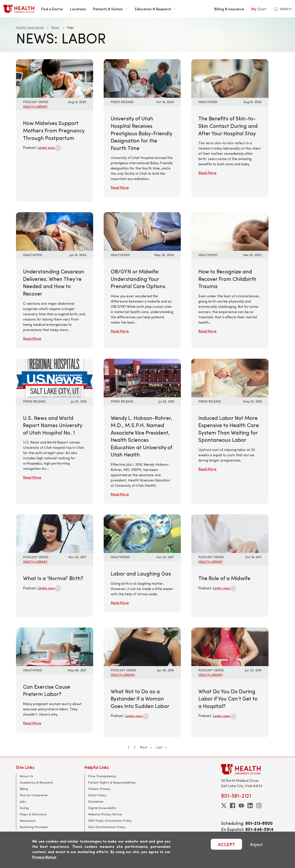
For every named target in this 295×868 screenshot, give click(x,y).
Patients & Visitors (110, 9)
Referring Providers (34, 827)
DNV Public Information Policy (110, 821)
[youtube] (241, 806)
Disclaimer (96, 801)
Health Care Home (30, 27)
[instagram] (259, 806)
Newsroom (28, 821)
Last (161, 747)
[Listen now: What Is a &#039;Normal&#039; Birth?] (55, 533)
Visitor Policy (97, 795)
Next (146, 747)
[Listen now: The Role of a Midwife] (230, 533)
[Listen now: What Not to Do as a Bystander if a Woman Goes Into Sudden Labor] (142, 646)
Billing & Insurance (229, 9)
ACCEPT (226, 844)
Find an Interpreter (34, 795)
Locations (78, 9)
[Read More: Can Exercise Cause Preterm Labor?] (55, 646)
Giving (24, 808)
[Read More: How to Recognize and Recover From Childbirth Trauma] (230, 231)
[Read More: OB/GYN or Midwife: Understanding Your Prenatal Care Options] (142, 231)
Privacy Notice (44, 857)
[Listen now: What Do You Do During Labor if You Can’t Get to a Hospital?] (230, 646)
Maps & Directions (33, 814)
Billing (24, 789)
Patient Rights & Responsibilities (112, 782)
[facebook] (233, 806)
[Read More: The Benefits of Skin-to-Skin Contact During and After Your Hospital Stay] (230, 78)
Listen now (49, 148)
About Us (26, 776)
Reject (256, 844)
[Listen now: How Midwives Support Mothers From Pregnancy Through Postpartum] (55, 78)
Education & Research (156, 9)
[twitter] (224, 806)
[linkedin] (250, 806)
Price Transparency (102, 776)
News (55, 27)
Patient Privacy (99, 789)
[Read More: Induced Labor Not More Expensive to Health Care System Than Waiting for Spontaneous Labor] (230, 377)
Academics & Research (36, 782)
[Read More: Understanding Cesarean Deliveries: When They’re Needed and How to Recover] (55, 231)
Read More (120, 187)
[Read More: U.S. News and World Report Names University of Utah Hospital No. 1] (55, 377)
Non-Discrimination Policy (107, 827)
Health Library (35, 106)
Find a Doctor (52, 9)
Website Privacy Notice (105, 814)
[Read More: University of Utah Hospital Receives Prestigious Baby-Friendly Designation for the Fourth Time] (142, 78)
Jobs (23, 801)
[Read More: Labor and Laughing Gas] (142, 533)
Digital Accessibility (102, 808)
